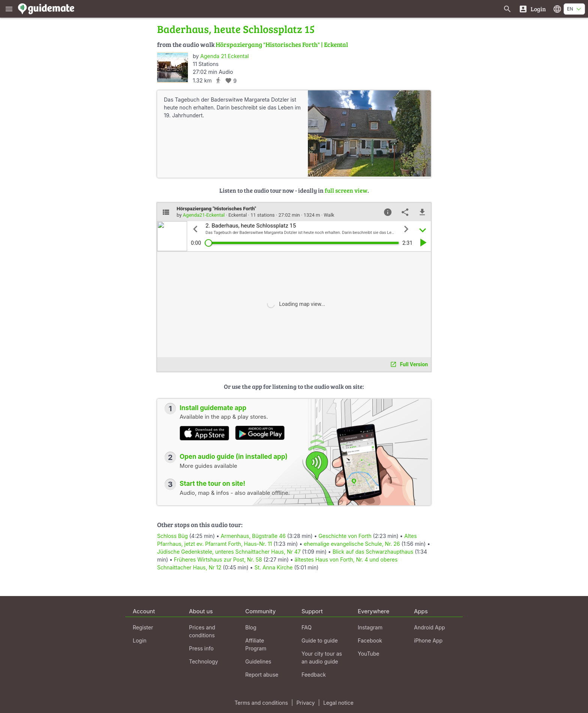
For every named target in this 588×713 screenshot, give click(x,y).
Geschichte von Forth (345, 536)
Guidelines (258, 661)
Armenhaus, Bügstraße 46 (253, 536)
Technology (203, 661)
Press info (201, 648)
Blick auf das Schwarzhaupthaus (373, 552)
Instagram (370, 627)
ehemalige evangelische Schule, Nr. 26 (352, 544)
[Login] (532, 9)
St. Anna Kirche (273, 567)
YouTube (368, 654)
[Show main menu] (9, 9)
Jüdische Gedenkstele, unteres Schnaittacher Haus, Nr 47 (229, 552)
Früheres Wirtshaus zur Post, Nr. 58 (218, 559)
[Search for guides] (507, 9)
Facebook (370, 640)
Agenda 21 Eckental (224, 56)
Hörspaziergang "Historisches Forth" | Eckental (282, 44)
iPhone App (428, 640)
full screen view (346, 190)
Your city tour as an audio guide (322, 658)
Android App (430, 627)
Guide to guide (320, 640)
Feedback (314, 675)
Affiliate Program (256, 644)
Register (143, 627)
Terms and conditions (261, 703)
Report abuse (262, 675)
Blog (251, 627)
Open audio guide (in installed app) (234, 457)
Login (140, 640)
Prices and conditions (202, 631)
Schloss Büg (172, 536)
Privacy (305, 703)
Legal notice (338, 703)
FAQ (307, 627)
